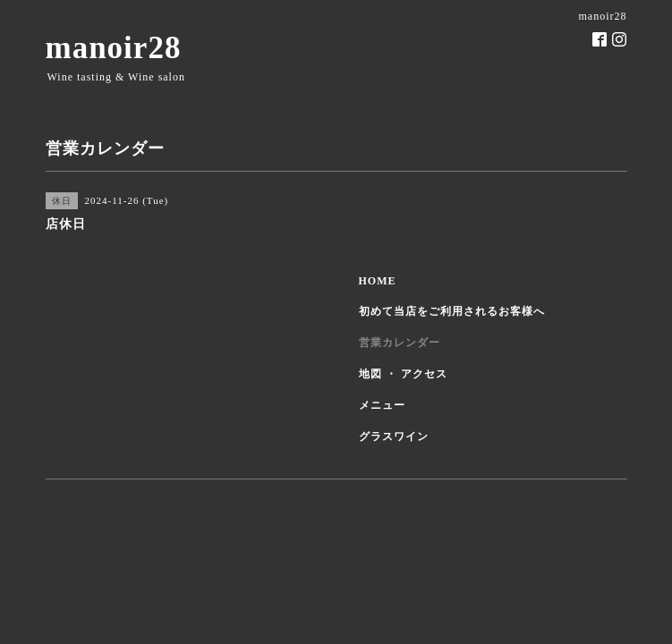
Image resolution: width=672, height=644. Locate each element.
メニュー (382, 405)
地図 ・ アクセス (403, 374)
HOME (378, 281)
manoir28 (114, 48)
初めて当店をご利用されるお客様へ (452, 311)
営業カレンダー (400, 343)
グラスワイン (394, 436)
